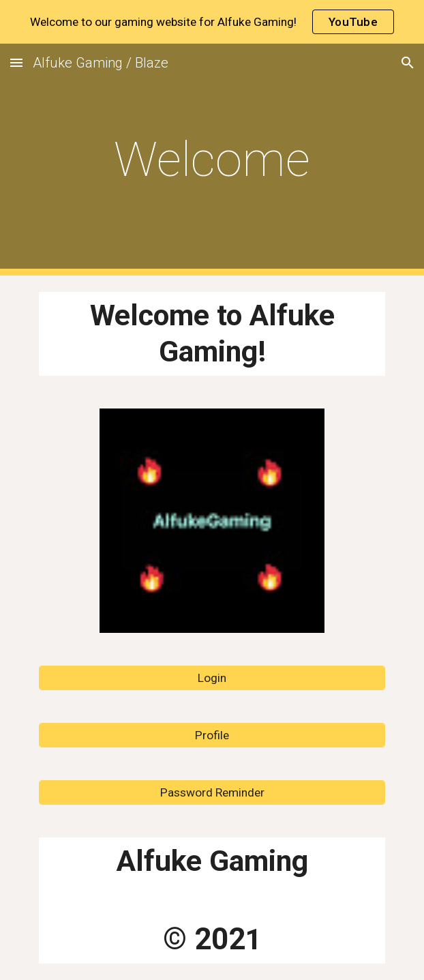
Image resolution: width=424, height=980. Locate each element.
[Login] (212, 678)
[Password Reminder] (212, 793)
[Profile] (212, 736)
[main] (212, 160)
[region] (212, 22)
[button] (16, 62)
